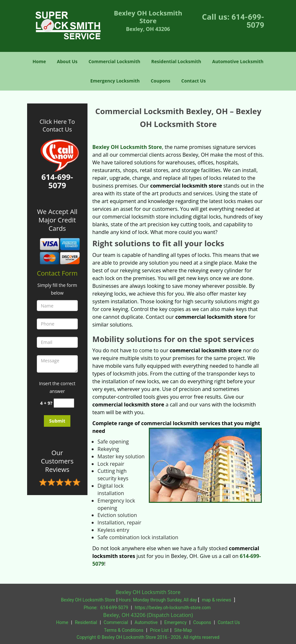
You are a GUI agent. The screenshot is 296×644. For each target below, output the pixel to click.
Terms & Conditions (124, 630)
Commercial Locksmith (114, 61)
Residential (86, 622)
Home (39, 61)
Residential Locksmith (176, 61)
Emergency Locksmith (115, 81)
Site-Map (183, 630)
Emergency (175, 622)
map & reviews (217, 600)
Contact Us (194, 81)
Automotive (146, 622)
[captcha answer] (64, 403)
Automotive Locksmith (238, 61)
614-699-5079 (248, 21)
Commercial (116, 622)
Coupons (160, 81)
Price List (159, 630)
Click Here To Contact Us (57, 125)
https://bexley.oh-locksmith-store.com (173, 608)
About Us (67, 61)
